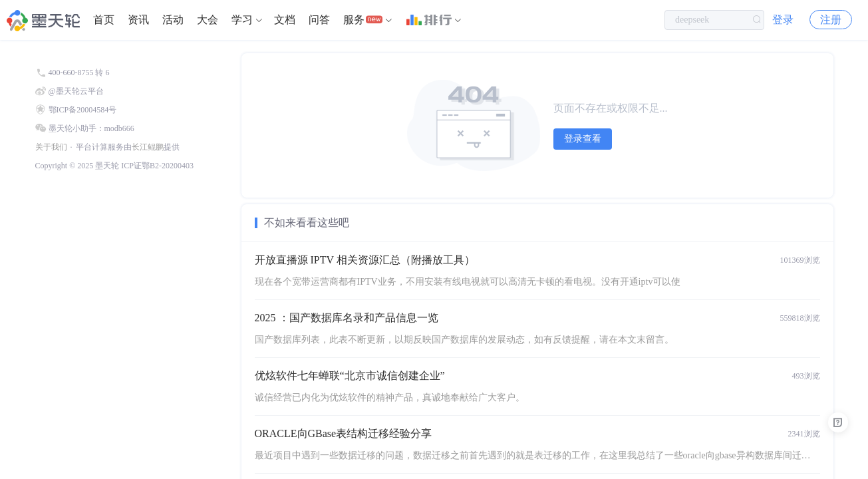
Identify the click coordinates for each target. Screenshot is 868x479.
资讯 (138, 20)
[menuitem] (104, 20)
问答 (319, 20)
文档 (285, 20)
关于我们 (51, 147)
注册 (831, 20)
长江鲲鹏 (148, 147)
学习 (242, 20)
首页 (104, 20)
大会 (208, 20)
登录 (783, 20)
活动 (173, 20)
